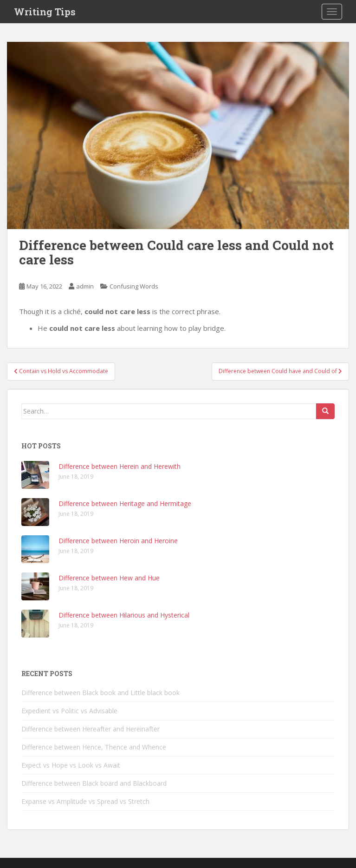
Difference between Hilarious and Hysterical (124, 615)
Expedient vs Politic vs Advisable (69, 711)
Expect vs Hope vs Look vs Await (71, 765)
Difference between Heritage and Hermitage (125, 503)
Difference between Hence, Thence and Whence (94, 747)
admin (85, 286)
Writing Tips (45, 12)
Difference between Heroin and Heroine (118, 541)
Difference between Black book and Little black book (100, 693)
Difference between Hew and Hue (109, 578)
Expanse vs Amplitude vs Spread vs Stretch (85, 801)
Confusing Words (134, 286)
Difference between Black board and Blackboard (94, 783)
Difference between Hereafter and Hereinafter (91, 729)
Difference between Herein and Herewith (120, 466)
